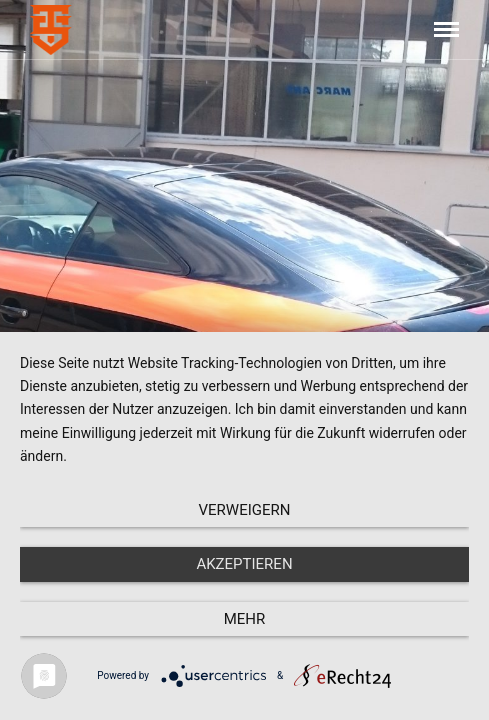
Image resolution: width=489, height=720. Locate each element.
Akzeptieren (244, 564)
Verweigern (245, 510)
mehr (245, 619)
